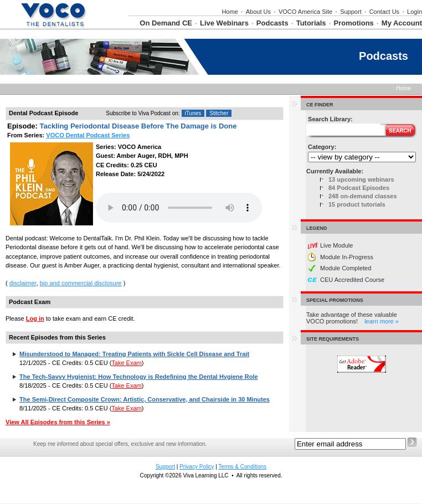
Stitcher (219, 113)
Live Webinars (224, 23)
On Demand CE (166, 23)
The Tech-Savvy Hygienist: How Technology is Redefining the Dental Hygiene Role (139, 377)
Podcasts (272, 23)
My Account (402, 23)
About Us (258, 12)
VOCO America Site (305, 12)
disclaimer (23, 283)
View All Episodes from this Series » (58, 422)
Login (415, 12)
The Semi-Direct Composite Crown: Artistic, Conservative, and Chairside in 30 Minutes (145, 399)
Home (230, 12)
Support (351, 12)
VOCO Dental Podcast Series (88, 135)
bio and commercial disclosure (81, 283)
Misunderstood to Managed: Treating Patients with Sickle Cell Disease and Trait (134, 354)
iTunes (193, 113)
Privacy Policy (197, 467)
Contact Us (384, 12)
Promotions (354, 23)
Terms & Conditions (242, 467)
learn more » (382, 321)
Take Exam (126, 363)
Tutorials (311, 23)
